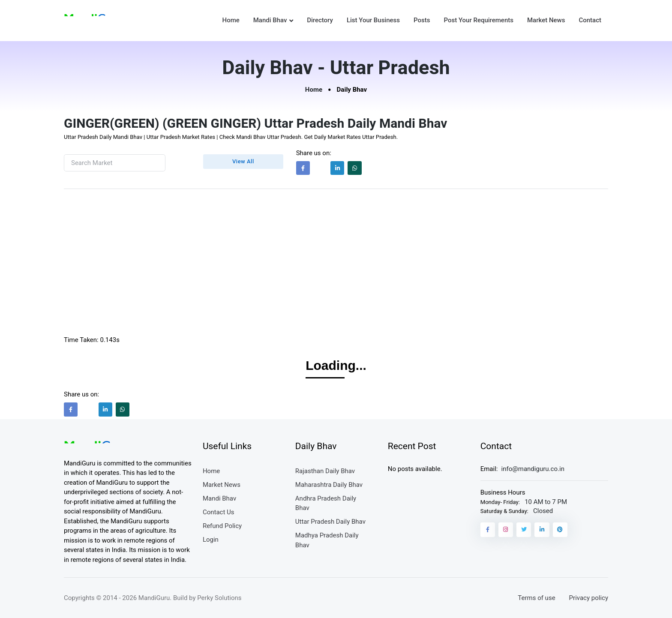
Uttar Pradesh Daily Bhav (330, 522)
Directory (320, 20)
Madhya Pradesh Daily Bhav (327, 540)
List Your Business (373, 20)
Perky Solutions (219, 598)
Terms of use (536, 598)
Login (211, 540)
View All (243, 161)
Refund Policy (222, 526)
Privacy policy (589, 598)
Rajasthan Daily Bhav (325, 471)
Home (231, 20)
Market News (546, 20)
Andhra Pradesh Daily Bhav (326, 503)
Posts (422, 20)
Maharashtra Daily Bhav (329, 485)
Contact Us (219, 512)
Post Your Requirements (478, 20)
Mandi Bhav (270, 20)
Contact (590, 20)
